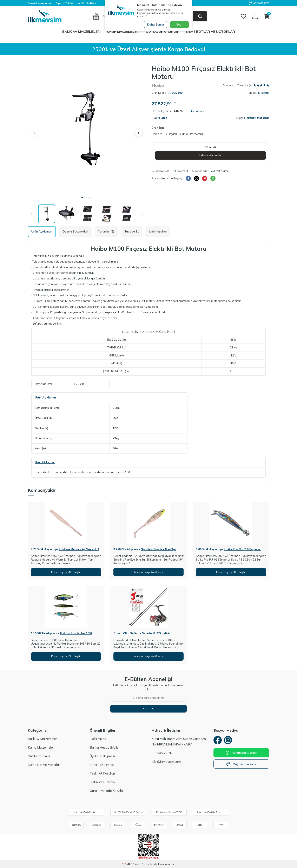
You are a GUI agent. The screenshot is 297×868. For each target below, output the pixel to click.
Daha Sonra (156, 25)
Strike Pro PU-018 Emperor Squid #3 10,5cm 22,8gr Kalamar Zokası (228, 551)
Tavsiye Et (181, 171)
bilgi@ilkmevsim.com (166, 762)
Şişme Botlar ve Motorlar (210, 32)
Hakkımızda (98, 739)
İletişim (91, 3)
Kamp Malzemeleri (123, 32)
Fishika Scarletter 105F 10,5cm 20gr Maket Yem (62, 635)
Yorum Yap (230, 85)
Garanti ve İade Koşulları (107, 791)
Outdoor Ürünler (163, 32)
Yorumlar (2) (106, 231)
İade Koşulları (158, 231)
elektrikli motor (72, 472)
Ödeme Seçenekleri (75, 231)
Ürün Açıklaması (42, 231)
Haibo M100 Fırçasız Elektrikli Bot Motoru (177, 134)
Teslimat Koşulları (102, 773)
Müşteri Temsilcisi (241, 764)
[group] (87, 129)
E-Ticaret (136, 864)
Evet (179, 25)
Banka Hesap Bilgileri (105, 747)
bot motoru (89, 472)
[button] (82, 198)
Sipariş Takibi (64, 3)
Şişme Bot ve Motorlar (44, 765)
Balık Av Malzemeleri (81, 32)
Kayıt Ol (148, 709)
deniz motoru (105, 472)
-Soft (126, 864)
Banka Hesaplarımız (40, 3)
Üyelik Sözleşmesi (102, 756)
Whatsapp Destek (241, 753)
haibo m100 (122, 472)
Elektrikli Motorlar (257, 118)
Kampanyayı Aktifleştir (66, 572)
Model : (259, 93)
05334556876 (259, 3)
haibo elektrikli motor (48, 472)
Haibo (158, 85)
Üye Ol (80, 3)
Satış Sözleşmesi (102, 765)
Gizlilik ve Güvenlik (102, 782)
